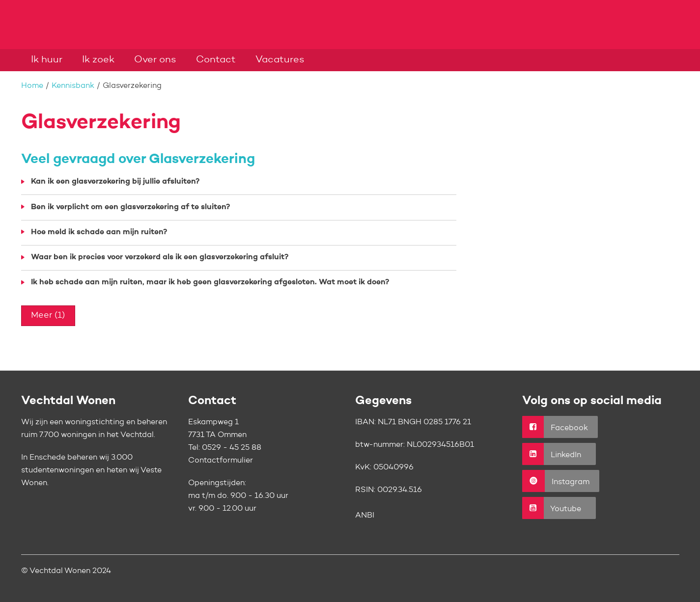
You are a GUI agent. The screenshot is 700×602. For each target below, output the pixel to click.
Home (32, 86)
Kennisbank (73, 86)
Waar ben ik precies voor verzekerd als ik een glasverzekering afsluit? (160, 257)
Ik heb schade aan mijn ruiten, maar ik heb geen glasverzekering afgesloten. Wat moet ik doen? (210, 282)
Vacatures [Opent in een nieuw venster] (280, 60)
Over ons (155, 60)
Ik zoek (98, 60)
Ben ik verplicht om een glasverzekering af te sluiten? (130, 207)
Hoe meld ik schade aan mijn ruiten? (99, 232)
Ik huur (47, 60)
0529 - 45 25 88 (232, 448)
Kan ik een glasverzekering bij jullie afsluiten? (115, 182)
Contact (216, 60)
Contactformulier (221, 461)
